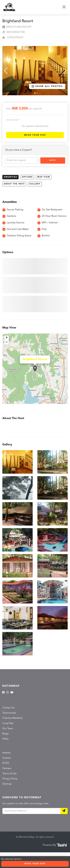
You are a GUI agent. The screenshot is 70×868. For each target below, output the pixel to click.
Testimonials (9, 713)
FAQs (5, 739)
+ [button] (7, 338)
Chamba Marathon (13, 718)
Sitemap (7, 784)
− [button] (7, 342)
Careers (7, 758)
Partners (7, 769)
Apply (53, 160)
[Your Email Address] (31, 811)
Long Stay (8, 723)
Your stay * (13, 120)
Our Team (8, 729)
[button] (35, 93)
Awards (6, 753)
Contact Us (8, 708)
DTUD (6, 763)
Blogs (5, 734)
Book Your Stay (35, 135)
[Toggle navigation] (64, 7)
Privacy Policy (10, 779)
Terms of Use (9, 774)
